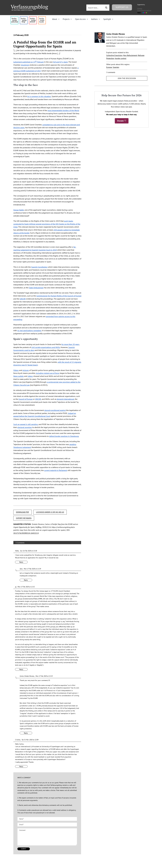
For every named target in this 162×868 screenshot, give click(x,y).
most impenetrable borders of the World (63, 110)
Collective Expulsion (114, 55)
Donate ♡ (122, 121)
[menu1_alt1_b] (24, 17)
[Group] (29, 6)
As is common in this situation (39, 96)
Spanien (116, 67)
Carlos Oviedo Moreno (116, 34)
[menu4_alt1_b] (14, 17)
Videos (16, 370)
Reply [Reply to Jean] (26, 580)
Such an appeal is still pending (26, 424)
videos (30, 376)
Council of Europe (26, 399)
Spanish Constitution (39, 267)
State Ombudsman (36, 288)
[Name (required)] (47, 819)
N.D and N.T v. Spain (60, 62)
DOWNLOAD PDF (23, 512)
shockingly (25, 65)
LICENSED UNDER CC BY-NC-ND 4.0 (50, 512)
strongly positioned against (55, 410)
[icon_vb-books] (42, 17)
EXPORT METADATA (24, 518)
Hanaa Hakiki (19, 210)
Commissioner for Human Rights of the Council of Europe (59, 296)
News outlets (19, 376)
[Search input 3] (95, 8)
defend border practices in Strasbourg (64, 436)
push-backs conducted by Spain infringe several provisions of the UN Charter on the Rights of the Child (47, 224)
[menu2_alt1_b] (33, 17)
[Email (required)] (47, 825)
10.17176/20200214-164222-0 (26, 533)
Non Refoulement (130, 55)
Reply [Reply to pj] (21, 669)
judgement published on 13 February (29, 62)
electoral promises (25, 427)
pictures (26, 370)
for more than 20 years (70, 344)
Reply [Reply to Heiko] (21, 562)
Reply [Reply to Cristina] (21, 766)
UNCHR (23, 299)
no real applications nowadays (29, 330)
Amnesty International (65, 399)
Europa (109, 67)
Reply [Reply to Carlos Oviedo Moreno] (26, 733)
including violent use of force (47, 373)
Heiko (17, 551)
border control (121, 58)
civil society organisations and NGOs (46, 347)
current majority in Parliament (56, 470)
